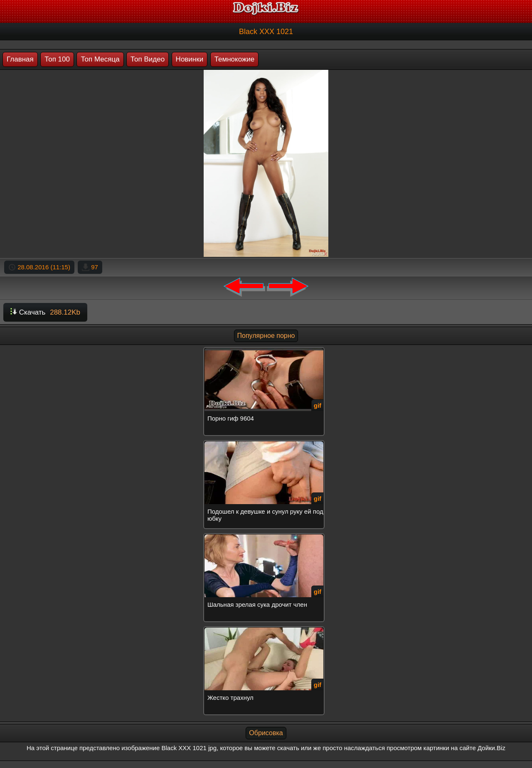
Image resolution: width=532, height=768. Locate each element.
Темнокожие (235, 59)
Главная (20, 59)
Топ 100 (57, 59)
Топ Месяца (100, 59)
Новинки (190, 59)
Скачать (45, 312)
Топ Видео (148, 59)
